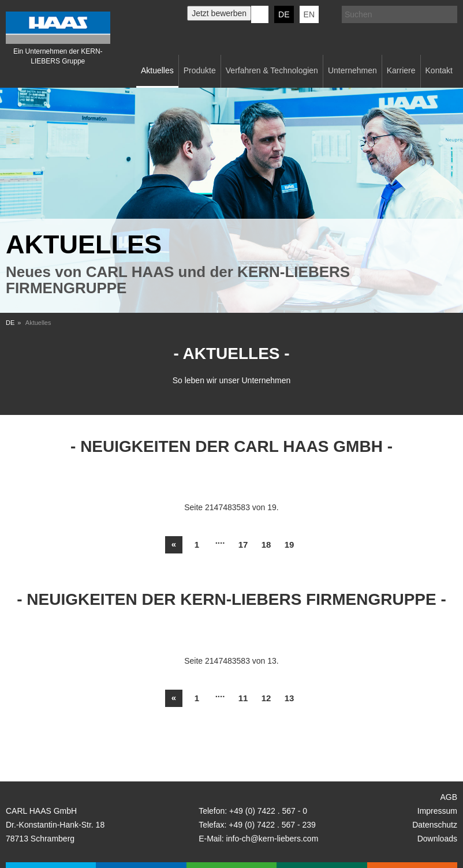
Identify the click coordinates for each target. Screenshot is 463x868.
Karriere (401, 70)
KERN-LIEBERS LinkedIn (260, 14)
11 (243, 698)
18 (266, 545)
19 (290, 545)
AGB (449, 797)
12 (266, 698)
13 (290, 698)
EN (309, 14)
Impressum (437, 811)
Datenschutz (435, 825)
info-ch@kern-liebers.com (272, 839)
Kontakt (439, 70)
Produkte (200, 70)
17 (243, 545)
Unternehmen (352, 70)
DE (284, 14)
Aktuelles (157, 70)
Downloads (437, 839)
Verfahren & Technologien (272, 70)
